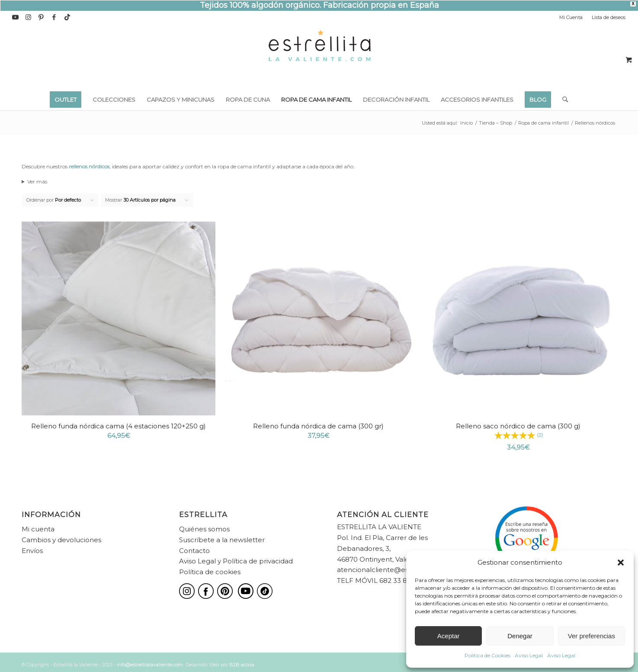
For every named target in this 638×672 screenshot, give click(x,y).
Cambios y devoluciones (61, 540)
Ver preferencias (592, 636)
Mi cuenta (38, 529)
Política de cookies (210, 572)
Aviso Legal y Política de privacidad (236, 561)
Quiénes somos (204, 529)
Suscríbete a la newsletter (222, 540)
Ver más (37, 182)
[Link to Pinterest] (41, 17)
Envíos (32, 551)
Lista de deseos (609, 17)
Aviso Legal (529, 655)
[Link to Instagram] (28, 17)
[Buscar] (562, 100)
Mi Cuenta (571, 17)
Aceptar (449, 636)
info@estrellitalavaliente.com (150, 665)
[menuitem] (571, 17)
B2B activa (242, 665)
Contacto (194, 551)
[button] (621, 563)
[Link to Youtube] (15, 17)
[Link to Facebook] (54, 17)
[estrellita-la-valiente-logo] (319, 56)
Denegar (520, 636)
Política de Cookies (487, 655)
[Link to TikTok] (67, 17)
